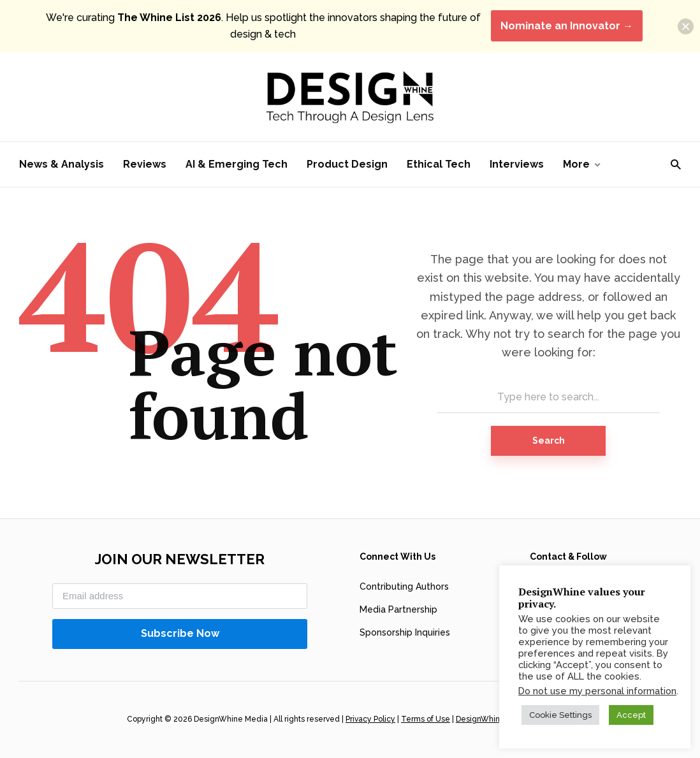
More (576, 164)
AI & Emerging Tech (237, 164)
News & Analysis (62, 164)
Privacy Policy (370, 719)
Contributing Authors (404, 587)
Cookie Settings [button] (560, 715)
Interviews (517, 164)
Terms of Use (426, 719)
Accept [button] (631, 715)
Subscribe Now (180, 633)
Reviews (145, 164)
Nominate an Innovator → (567, 26)
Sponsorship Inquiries (405, 632)
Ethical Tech (439, 164)
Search (549, 441)
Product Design (347, 164)
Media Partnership (398, 609)
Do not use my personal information (597, 691)
